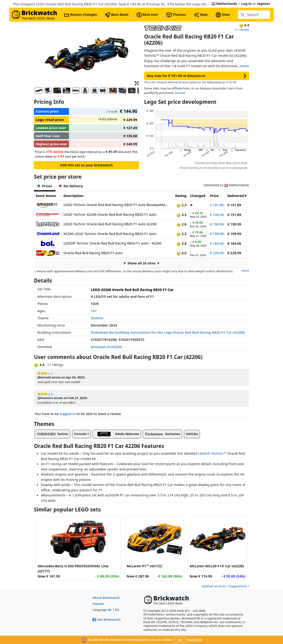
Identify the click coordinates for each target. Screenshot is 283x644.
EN (117, 610)
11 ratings (242, 29)
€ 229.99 (217, 253)
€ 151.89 (217, 205)
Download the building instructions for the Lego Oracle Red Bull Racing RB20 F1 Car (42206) (168, 332)
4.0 (182, 253)
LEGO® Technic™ (212, 453)
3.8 (182, 243)
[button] (137, 83)
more (245, 66)
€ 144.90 (217, 215)
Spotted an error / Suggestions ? (225, 586)
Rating (181, 196)
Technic (97, 318)
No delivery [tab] (71, 186)
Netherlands (224, 3)
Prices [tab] (45, 186)
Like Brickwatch (107, 619)
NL (110, 610)
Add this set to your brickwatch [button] (87, 165)
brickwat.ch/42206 (106, 347)
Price (214, 196)
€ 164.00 (217, 243)
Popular (98, 604)
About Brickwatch (106, 598)
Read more (194, 640)
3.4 (182, 215)
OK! (180, 640)
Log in (246, 3)
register (264, 3)
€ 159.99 (217, 224)
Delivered (236, 196)
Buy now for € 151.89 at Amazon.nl (197, 76)
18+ (94, 311)
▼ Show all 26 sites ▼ (141, 263)
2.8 (182, 224)
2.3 (182, 205)
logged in (68, 414)
